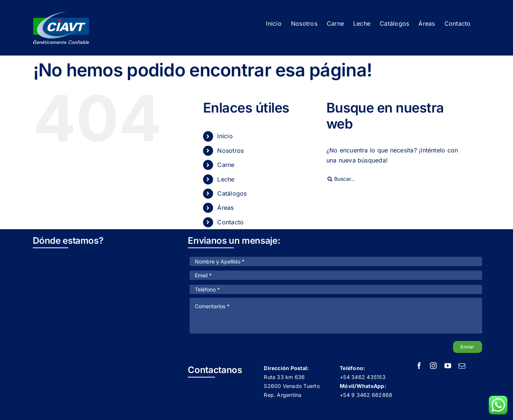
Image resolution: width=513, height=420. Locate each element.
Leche (226, 179)
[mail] (462, 366)
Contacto (230, 222)
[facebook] (419, 366)
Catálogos (232, 193)
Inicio (225, 136)
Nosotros (230, 151)
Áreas (225, 208)
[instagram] (433, 366)
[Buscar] (330, 179)
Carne (226, 165)
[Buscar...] (397, 179)
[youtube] (448, 366)
